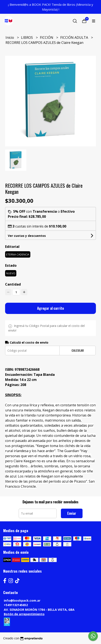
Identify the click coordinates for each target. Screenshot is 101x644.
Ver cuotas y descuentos (27, 236)
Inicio (10, 37)
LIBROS (27, 37)
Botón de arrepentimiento (24, 614)
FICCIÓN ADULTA (75, 37)
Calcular (78, 350)
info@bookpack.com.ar (22, 600)
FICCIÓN (47, 37)
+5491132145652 (16, 605)
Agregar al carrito (50, 308)
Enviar (72, 513)
